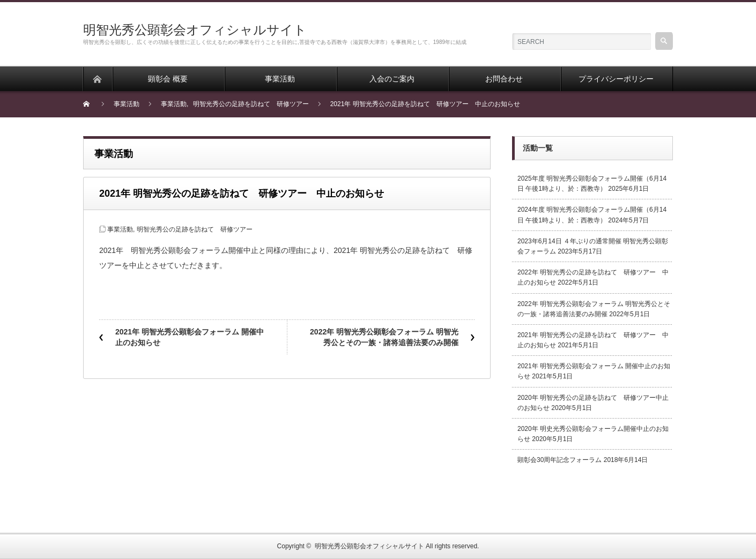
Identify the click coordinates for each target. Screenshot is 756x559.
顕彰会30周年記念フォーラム (559, 460)
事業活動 (120, 229)
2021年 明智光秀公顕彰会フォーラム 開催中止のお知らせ (190, 337)
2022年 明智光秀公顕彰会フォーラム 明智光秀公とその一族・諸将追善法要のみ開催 (384, 337)
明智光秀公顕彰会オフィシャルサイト (195, 30)
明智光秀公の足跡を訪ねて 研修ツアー (195, 229)
